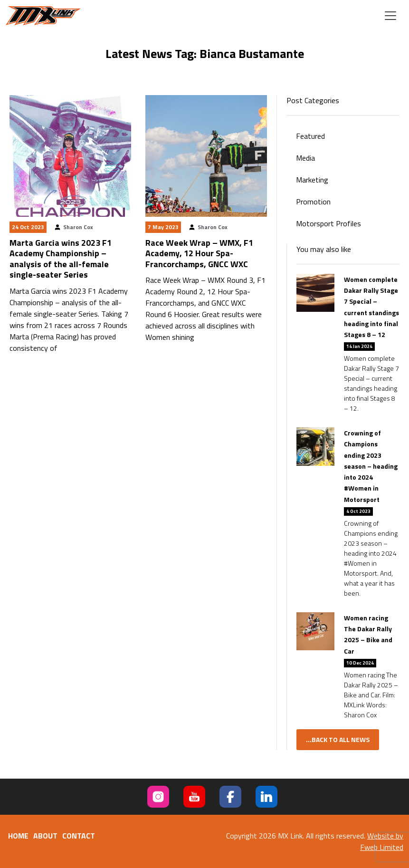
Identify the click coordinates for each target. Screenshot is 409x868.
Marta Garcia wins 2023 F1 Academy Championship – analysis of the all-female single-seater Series (61, 259)
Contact (79, 836)
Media (305, 158)
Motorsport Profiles (328, 223)
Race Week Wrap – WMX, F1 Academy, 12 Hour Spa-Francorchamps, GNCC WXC (199, 253)
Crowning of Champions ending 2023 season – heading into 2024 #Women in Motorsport (371, 466)
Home (18, 836)
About (45, 836)
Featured (310, 136)
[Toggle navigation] (390, 16)
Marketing (312, 180)
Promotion (313, 202)
